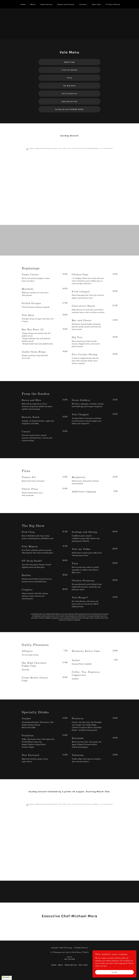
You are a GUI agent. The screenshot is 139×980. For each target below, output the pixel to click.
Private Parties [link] (113, 4)
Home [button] (54, 965)
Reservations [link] (47, 4)
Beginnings (69, 62)
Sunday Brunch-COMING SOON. (69, 109)
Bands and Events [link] (66, 4)
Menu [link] (33, 4)
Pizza (69, 78)
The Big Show (69, 86)
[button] (7, 978)
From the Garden (69, 70)
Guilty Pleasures (69, 94)
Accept (114, 972)
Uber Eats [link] (96, 4)
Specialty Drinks (69, 101)
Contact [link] (83, 4)
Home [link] (23, 4)
